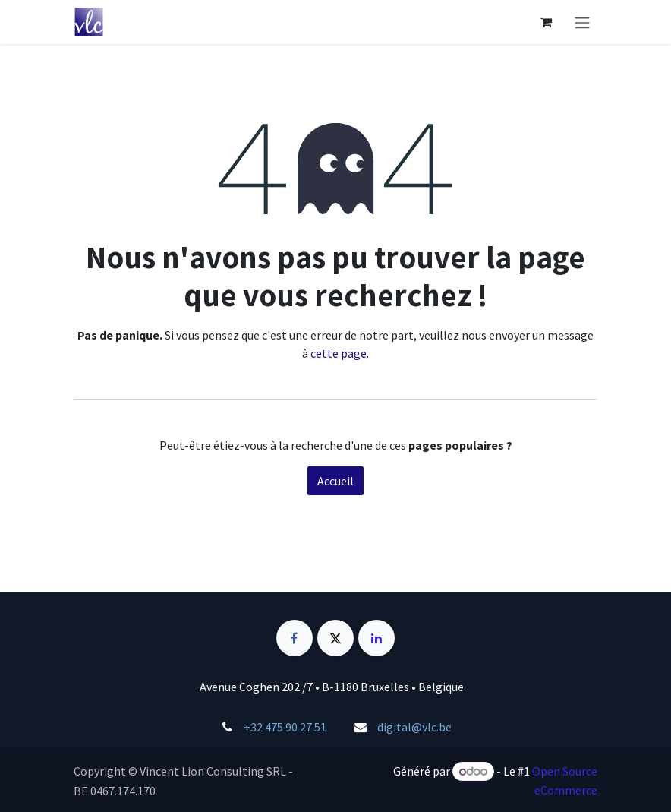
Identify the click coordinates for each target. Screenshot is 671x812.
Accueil (335, 481)
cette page (339, 353)
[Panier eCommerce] (546, 22)
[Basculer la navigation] (582, 22)
